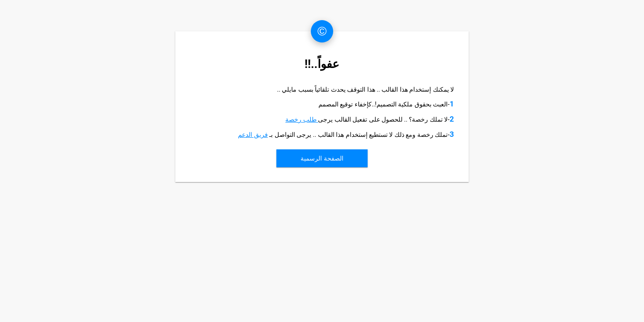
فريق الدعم (253, 135)
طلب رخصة (302, 119)
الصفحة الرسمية (322, 158)
